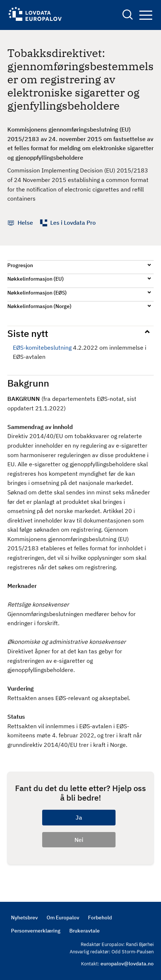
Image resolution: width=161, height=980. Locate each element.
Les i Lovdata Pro (73, 223)
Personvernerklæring (36, 931)
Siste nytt (28, 333)
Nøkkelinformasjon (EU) (36, 279)
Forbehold (100, 918)
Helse (25, 223)
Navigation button (146, 15)
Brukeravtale (85, 931)
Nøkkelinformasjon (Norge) (39, 306)
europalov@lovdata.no (127, 964)
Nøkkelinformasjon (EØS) (37, 293)
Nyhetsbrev (24, 918)
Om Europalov (63, 918)
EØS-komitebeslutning (42, 347)
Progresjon (20, 265)
